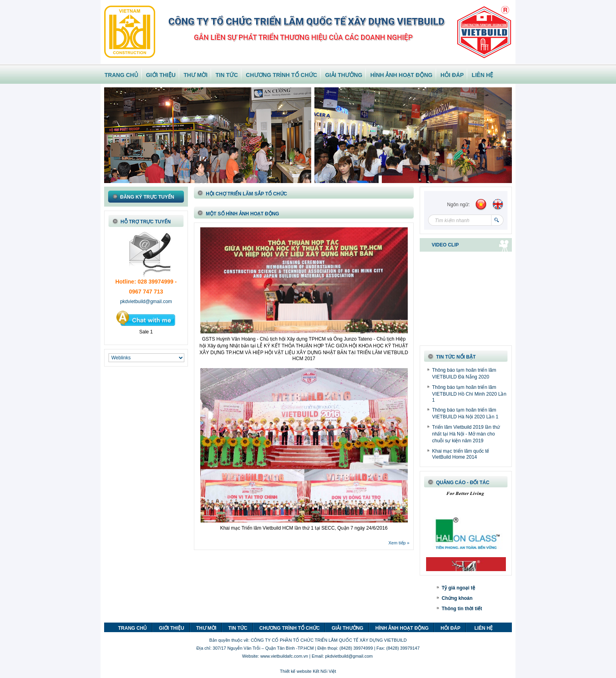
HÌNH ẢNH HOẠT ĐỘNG (401, 75)
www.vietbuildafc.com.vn (284, 656)
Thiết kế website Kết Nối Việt (308, 671)
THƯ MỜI (195, 75)
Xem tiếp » (399, 543)
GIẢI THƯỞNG (344, 75)
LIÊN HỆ (482, 75)
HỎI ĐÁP (452, 75)
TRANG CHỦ (121, 75)
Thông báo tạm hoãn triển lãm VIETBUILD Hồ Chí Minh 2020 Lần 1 (469, 394)
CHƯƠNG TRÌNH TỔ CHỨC (281, 75)
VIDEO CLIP (445, 245)
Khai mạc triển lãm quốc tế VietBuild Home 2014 (461, 454)
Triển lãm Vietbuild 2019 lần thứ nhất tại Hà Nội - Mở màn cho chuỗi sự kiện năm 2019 (466, 434)
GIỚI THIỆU (161, 75)
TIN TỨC (227, 75)
